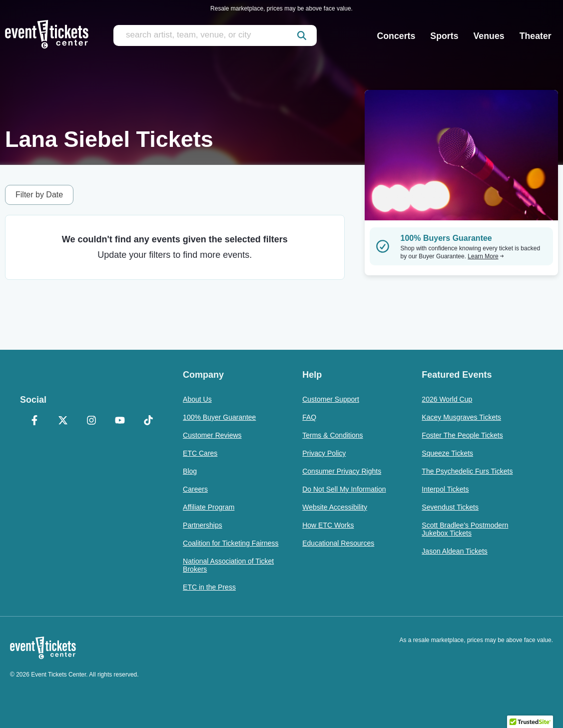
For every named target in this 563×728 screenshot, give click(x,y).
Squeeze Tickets (447, 453)
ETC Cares (200, 453)
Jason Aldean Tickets (455, 551)
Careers (195, 489)
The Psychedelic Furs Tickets (467, 471)
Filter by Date (39, 195)
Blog (190, 471)
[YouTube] (120, 421)
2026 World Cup (447, 399)
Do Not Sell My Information (344, 489)
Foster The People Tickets (462, 435)
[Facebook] (34, 421)
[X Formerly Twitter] (63, 421)
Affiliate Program (209, 507)
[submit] (302, 35)
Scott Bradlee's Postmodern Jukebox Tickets (465, 529)
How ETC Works (328, 525)
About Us (197, 399)
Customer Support (331, 399)
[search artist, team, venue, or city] (215, 35)
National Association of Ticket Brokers (228, 565)
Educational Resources (338, 543)
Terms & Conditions (332, 435)
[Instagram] (91, 421)
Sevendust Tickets (450, 507)
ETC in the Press (209, 587)
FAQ (309, 417)
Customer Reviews (212, 435)
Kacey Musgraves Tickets (461, 417)
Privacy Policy (324, 453)
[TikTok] (149, 421)
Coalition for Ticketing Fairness (231, 543)
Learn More (486, 256)
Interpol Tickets (445, 489)
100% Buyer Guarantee (219, 417)
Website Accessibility (335, 507)
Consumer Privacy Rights (342, 471)
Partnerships (203, 525)
